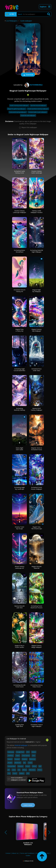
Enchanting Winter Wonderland (19, 251)
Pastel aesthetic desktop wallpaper (38, 109)
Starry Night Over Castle (19, 449)
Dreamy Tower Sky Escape (20, 528)
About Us (15, 853)
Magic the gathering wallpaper (17, 109)
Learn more (28, 805)
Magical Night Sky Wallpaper (37, 291)
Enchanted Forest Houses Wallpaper (37, 488)
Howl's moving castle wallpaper (19, 105)
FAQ (48, 853)
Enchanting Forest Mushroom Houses (37, 607)
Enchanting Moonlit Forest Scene (19, 686)
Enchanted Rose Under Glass (37, 370)
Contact (8, 853)
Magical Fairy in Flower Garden (20, 646)
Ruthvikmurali (33, 85)
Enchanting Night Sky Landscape (20, 488)
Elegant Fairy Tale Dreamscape (37, 528)
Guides (28, 855)
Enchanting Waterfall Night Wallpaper (37, 251)
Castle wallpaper (26, 21)
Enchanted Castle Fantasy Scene (20, 172)
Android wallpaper (21, 745)
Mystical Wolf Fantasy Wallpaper (37, 409)
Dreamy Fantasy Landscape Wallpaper (20, 212)
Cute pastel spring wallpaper (18, 112)
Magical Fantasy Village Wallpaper (37, 646)
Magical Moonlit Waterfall (37, 567)
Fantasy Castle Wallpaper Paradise (37, 212)
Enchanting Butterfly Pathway (20, 409)
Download (28, 75)
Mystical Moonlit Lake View (19, 607)
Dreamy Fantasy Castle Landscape (37, 172)
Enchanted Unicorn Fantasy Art (20, 291)
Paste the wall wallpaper (28, 115)
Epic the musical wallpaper (38, 105)
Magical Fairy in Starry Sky (19, 330)
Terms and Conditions (27, 853)
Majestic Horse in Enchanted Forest (37, 449)
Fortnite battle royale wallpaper (38, 112)
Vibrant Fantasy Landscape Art (20, 567)
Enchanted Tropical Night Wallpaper (37, 725)
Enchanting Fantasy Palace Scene (37, 686)
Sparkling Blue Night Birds (19, 725)
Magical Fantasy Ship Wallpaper (37, 330)
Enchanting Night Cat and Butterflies (19, 370)
